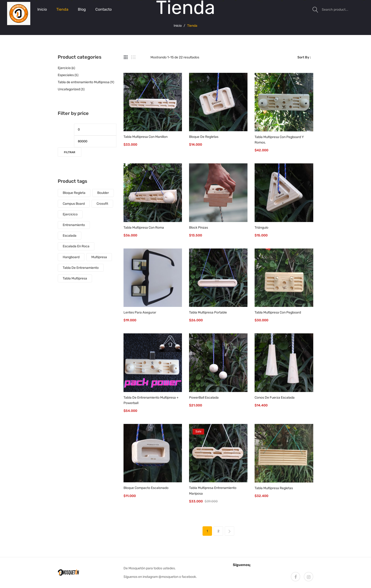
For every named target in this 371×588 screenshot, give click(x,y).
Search (315, 9)
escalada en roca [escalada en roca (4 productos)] (76, 246)
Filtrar (70, 152)
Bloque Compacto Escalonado (146, 488)
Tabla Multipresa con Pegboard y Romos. (279, 140)
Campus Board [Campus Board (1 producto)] (74, 204)
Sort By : (304, 57)
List (133, 57)
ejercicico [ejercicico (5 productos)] (70, 214)
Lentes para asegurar (140, 312)
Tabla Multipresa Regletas (274, 488)
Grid (126, 57)
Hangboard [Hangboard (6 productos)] (71, 257)
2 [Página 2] (218, 531)
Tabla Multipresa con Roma (144, 228)
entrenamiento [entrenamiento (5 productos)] (74, 225)
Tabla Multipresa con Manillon (146, 137)
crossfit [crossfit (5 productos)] (102, 204)
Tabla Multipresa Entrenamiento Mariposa (213, 491)
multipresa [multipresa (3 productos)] (99, 257)
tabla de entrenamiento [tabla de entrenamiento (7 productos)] (81, 268)
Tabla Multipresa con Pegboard (278, 312)
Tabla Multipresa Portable (208, 312)
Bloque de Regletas (204, 137)
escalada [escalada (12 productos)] (70, 236)
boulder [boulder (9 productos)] (103, 193)
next (230, 531)
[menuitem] (42, 10)
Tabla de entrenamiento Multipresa (84, 82)
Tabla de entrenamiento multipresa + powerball (151, 400)
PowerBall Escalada (204, 398)
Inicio (178, 25)
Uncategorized (69, 89)
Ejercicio (64, 68)
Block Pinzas (199, 228)
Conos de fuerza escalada (275, 398)
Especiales (66, 75)
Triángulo (261, 228)
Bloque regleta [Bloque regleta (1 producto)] (74, 193)
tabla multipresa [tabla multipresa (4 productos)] (75, 278)
